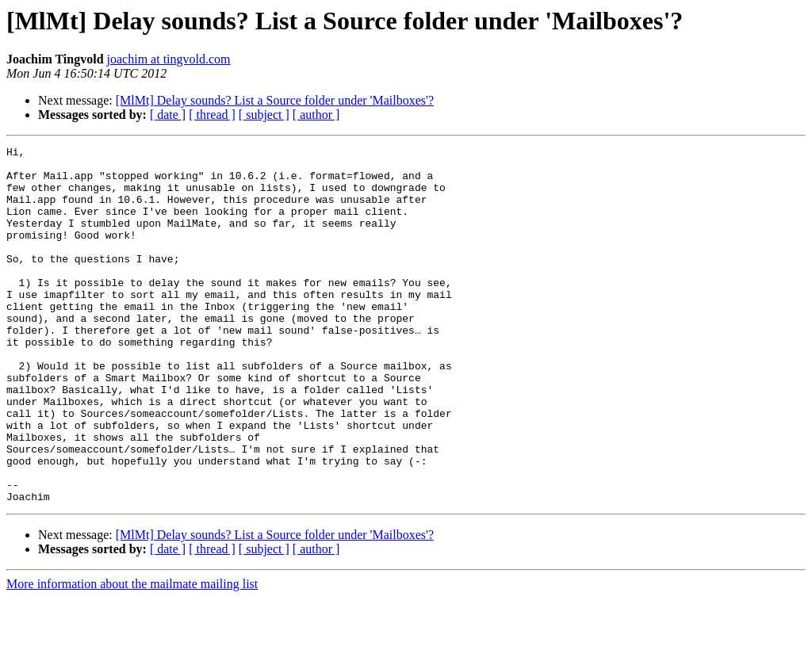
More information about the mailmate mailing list (132, 655)
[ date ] (168, 115)
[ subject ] (264, 115)
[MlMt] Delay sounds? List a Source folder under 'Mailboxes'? (275, 100)
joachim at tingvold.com (169, 59)
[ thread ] (212, 115)
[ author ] (316, 115)
